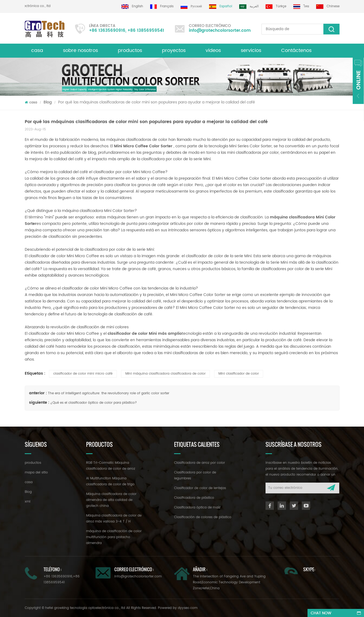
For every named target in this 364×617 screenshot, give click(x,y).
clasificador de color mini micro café (83, 374)
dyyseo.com (188, 608)
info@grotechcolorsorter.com (220, 31)
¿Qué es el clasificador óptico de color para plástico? (94, 403)
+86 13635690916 (107, 31)
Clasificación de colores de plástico (203, 517)
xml (28, 502)
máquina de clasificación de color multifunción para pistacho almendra (114, 537)
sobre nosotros (80, 50)
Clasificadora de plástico (194, 498)
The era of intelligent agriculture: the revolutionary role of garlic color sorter (109, 393)
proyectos (174, 50)
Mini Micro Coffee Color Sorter (143, 146)
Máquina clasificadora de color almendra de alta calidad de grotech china (111, 500)
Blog (48, 102)
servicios (251, 50)
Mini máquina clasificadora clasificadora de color (165, 374)
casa (37, 50)
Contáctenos (296, 50)
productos (33, 463)
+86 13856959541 (146, 31)
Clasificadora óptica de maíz (197, 508)
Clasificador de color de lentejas (200, 488)
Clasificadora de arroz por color (199, 463)
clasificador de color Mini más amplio (145, 334)
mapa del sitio (36, 473)
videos (213, 50)
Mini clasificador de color (239, 374)
